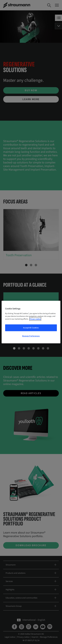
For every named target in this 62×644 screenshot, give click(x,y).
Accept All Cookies (31, 328)
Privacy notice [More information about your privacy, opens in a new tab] (35, 319)
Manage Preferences (31, 336)
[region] (31, 322)
